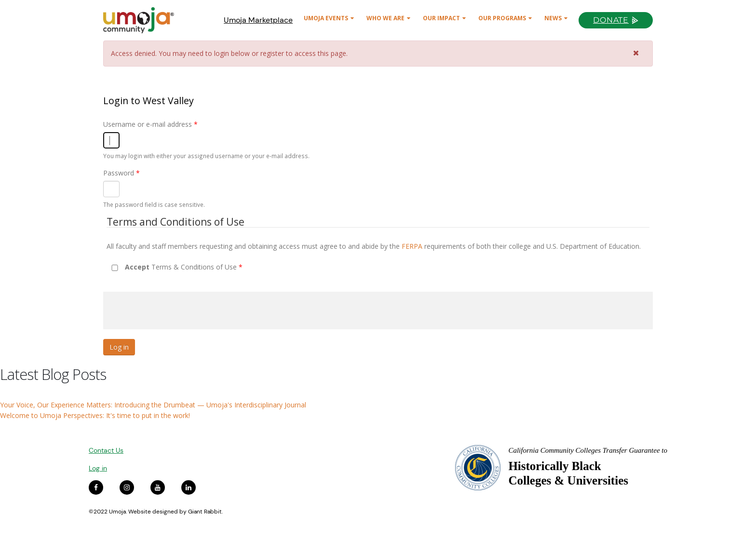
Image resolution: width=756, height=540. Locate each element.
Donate (611, 20)
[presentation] (176, 310)
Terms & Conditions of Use (184, 267)
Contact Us (106, 450)
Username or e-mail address (150, 124)
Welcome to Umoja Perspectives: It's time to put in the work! (95, 415)
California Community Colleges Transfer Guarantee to (588, 450)
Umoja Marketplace (258, 20)
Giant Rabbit (205, 512)
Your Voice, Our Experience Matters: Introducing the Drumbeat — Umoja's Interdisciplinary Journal (153, 405)
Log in (98, 468)
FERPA (412, 246)
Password (121, 173)
